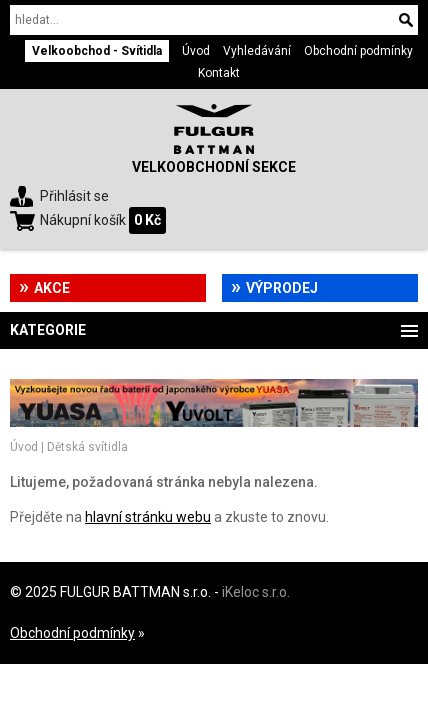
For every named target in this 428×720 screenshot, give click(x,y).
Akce (52, 288)
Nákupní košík (83, 220)
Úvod (196, 51)
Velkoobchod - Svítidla (97, 51)
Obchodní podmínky (358, 51)
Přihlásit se (74, 196)
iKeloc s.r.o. (256, 592)
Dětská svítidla (87, 447)
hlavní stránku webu (148, 517)
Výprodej (282, 288)
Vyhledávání (257, 51)
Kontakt (219, 73)
